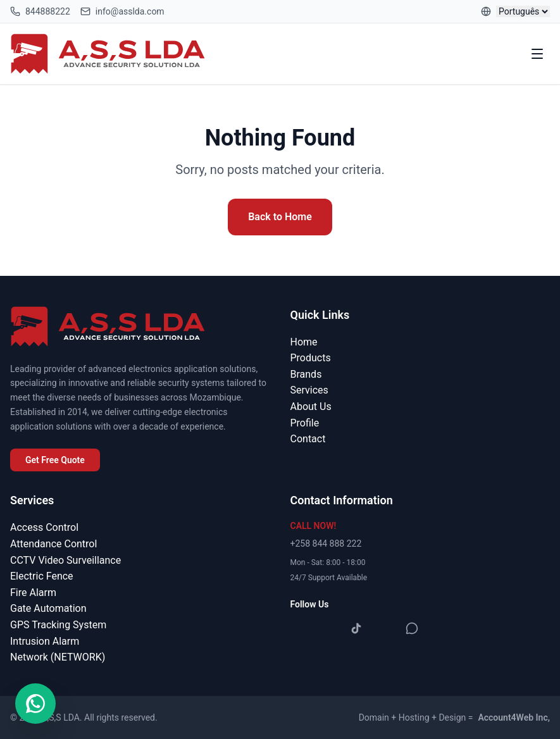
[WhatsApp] (412, 628)
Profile (305, 423)
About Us (311, 407)
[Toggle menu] (537, 54)
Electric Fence (42, 576)
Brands (306, 374)
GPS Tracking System (58, 625)
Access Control (44, 527)
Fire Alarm (33, 593)
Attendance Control (53, 544)
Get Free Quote (55, 460)
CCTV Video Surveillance (65, 560)
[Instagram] (328, 628)
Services (309, 390)
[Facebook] (301, 628)
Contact (308, 439)
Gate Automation (48, 608)
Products (311, 358)
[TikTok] (356, 628)
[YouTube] (384, 628)
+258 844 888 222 (326, 543)
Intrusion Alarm (45, 641)
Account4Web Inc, (514, 717)
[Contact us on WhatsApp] (35, 704)
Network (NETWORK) (58, 657)
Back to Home (280, 217)
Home (304, 342)
